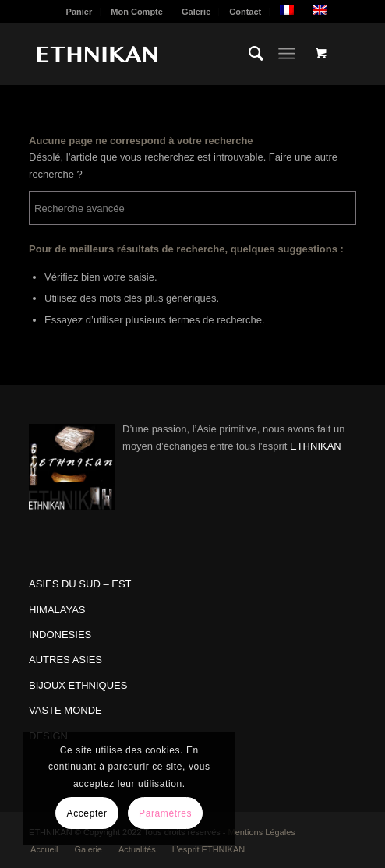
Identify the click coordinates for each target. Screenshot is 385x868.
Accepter (87, 813)
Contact (245, 12)
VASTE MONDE (65, 710)
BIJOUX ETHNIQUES (78, 685)
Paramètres (165, 813)
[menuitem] (80, 12)
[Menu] (286, 54)
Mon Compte (137, 12)
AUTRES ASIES (65, 660)
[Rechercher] (248, 54)
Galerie (196, 12)
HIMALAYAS (57, 610)
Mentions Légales (262, 832)
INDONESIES (60, 635)
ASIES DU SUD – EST (80, 584)
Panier (79, 12)
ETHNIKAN (316, 446)
